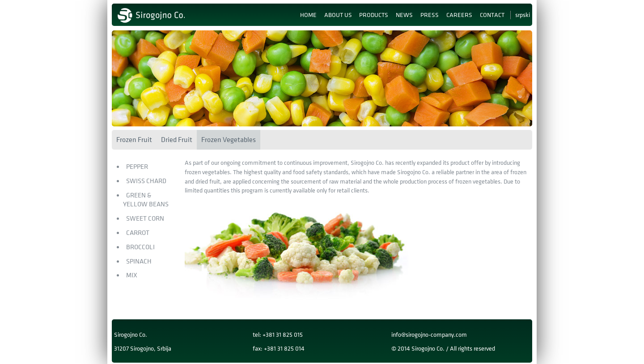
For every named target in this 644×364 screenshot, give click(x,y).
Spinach (139, 261)
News (404, 15)
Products (374, 15)
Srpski (523, 15)
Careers (459, 15)
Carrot (138, 233)
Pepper (137, 167)
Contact (492, 15)
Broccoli (140, 247)
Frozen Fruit (134, 140)
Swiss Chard (146, 181)
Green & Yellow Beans (146, 200)
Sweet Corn (145, 219)
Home (308, 15)
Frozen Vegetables (229, 140)
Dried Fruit (177, 140)
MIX (132, 275)
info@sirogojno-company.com (429, 335)
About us (338, 15)
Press (430, 15)
